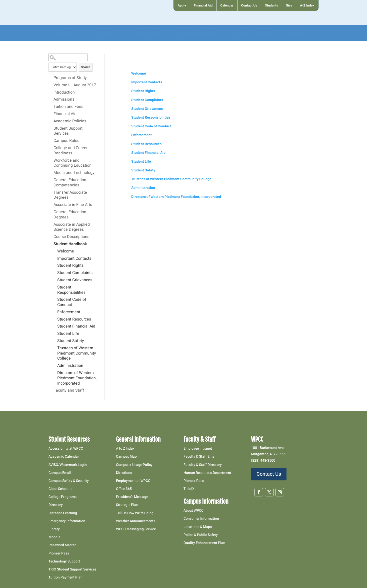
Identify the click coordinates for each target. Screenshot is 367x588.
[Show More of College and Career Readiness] (51, 148)
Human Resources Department (207, 473)
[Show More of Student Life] (55, 334)
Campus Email (60, 473)
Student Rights (70, 266)
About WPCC (193, 511)
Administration (70, 366)
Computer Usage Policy (134, 465)
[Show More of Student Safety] (55, 341)
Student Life (68, 334)
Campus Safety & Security (69, 481)
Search (86, 67)
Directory (56, 505)
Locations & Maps (198, 527)
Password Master (62, 545)
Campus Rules (66, 141)
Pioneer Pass (59, 553)
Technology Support (64, 561)
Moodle (54, 537)
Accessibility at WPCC (66, 449)
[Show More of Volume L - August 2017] (51, 85)
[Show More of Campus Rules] (51, 141)
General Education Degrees (70, 215)
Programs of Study (70, 78)
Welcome (66, 251)
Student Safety (71, 341)
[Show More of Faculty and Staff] (51, 390)
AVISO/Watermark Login (68, 465)
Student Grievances (75, 280)
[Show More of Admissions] (51, 99)
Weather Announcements (136, 521)
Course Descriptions (71, 237)
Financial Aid (65, 114)
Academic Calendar (64, 457)
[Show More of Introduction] (51, 92)
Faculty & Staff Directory (203, 465)
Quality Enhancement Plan (205, 543)
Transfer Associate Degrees (70, 195)
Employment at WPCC (133, 481)
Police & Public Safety (201, 535)
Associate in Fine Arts (73, 205)
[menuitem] (182, 5)
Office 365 (124, 489)
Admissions (64, 100)
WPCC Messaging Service (136, 529)
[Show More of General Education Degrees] (51, 212)
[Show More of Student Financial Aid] (55, 326)
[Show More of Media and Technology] (51, 173)
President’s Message (132, 497)
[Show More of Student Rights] (55, 265)
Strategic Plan (127, 505)
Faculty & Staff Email (200, 457)
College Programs (62, 497)
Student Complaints (75, 273)
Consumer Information (201, 519)
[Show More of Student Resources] (55, 319)
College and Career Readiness (70, 151)
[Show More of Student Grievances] (55, 280)
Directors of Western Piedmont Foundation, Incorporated (77, 378)
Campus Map (126, 457)
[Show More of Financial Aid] (51, 114)
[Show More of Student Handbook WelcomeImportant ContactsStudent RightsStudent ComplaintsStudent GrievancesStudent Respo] (51, 244)
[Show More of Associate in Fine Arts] (51, 205)
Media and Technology (74, 173)
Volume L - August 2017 (75, 85)
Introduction (64, 93)
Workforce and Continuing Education (72, 163)
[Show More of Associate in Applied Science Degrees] (51, 224)
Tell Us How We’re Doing (135, 513)
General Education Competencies (70, 183)
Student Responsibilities (71, 290)
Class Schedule (60, 489)
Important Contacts (74, 259)
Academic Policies (70, 121)
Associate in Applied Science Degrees (72, 227)
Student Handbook (70, 244)
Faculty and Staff (69, 391)
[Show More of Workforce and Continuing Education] (51, 160)
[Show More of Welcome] (55, 251)
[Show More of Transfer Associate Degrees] (51, 192)
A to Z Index (125, 449)
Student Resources (74, 320)
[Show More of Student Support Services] (51, 128)
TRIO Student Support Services (72, 569)
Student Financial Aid (76, 327)
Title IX (189, 489)
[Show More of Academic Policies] (51, 121)
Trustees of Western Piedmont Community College (77, 354)
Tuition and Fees (68, 107)
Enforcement (69, 312)
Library (54, 529)
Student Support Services (68, 131)
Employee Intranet (198, 449)
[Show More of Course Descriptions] (51, 237)
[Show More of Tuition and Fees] (51, 107)
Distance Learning (63, 513)
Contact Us (269, 474)
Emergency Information (67, 521)
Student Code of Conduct (72, 302)
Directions (124, 473)
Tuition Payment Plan (65, 577)
